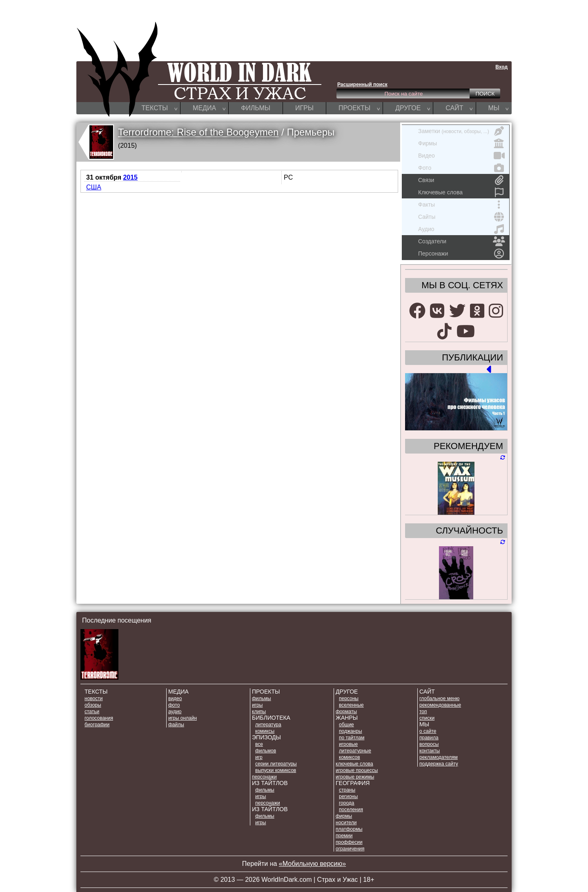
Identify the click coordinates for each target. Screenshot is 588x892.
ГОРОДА (347, 803)
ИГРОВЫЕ (348, 744)
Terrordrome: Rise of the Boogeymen (198, 132)
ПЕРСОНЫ (349, 698)
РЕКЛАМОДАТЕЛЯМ (439, 757)
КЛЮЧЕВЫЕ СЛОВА (354, 764)
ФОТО (174, 705)
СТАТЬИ (92, 712)
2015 (130, 177)
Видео (462, 156)
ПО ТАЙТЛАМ (352, 738)
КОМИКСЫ (265, 731)
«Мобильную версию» (312, 864)
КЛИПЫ (259, 712)
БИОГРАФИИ (97, 725)
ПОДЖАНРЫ (351, 731)
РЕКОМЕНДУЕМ (468, 446)
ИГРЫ (304, 108)
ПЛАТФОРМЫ (349, 829)
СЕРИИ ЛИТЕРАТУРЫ (276, 764)
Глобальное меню (439, 698)
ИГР (259, 757)
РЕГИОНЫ (348, 796)
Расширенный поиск (362, 85)
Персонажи (462, 254)
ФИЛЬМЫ (256, 108)
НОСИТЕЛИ (346, 823)
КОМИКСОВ (350, 757)
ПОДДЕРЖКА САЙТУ (439, 764)
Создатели (462, 241)
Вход (501, 67)
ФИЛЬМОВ (266, 751)
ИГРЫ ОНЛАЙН (183, 718)
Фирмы (462, 143)
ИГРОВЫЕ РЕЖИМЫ (355, 777)
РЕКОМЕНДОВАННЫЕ (440, 705)
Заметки (462, 131)
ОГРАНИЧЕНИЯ (350, 849)
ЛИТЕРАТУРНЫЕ (355, 751)
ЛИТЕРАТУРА (268, 725)
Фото (462, 168)
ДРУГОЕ (413, 108)
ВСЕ (259, 744)
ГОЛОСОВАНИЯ (99, 718)
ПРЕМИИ (344, 836)
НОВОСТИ (94, 698)
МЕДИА (209, 108)
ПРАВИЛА (429, 738)
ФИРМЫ (344, 816)
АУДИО (175, 712)
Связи (462, 180)
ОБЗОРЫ (93, 705)
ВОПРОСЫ (429, 744)
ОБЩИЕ (346, 725)
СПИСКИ (427, 718)
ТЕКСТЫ (160, 108)
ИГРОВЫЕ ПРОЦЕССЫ (357, 770)
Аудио (462, 229)
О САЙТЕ (428, 731)
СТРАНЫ (347, 790)
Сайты (462, 217)
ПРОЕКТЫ (359, 108)
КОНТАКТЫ (430, 751)
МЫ (499, 108)
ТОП (423, 712)
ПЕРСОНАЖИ (264, 777)
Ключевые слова (462, 192)
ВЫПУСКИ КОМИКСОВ (276, 770)
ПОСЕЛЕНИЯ (351, 810)
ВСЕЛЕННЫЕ (351, 705)
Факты (462, 205)
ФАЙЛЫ (176, 725)
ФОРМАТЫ (346, 712)
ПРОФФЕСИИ (349, 842)
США (94, 187)
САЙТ (459, 108)
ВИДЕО (175, 698)
